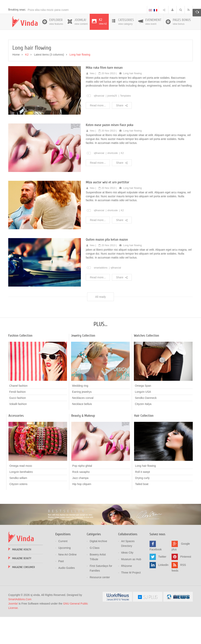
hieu (92, 101)
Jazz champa (80, 506)
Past (61, 589)
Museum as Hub (131, 587)
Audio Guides (67, 596)
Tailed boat (142, 512)
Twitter (162, 584)
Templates (126, 123)
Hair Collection (144, 443)
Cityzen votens (18, 512)
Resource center (100, 605)
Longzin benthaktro (21, 500)
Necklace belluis (82, 432)
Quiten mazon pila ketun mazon (107, 267)
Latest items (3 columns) (49, 82)
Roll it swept (142, 499)
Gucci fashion (18, 426)
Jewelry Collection (83, 363)
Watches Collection (146, 363)
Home (16, 82)
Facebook (156, 577)
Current (63, 569)
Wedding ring (80, 413)
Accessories (16, 443)
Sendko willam (18, 506)
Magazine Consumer (24, 595)
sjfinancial (99, 123)
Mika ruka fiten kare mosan (104, 95)
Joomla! (13, 631)
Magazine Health (22, 577)
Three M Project (131, 600)
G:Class (95, 575)
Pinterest (186, 584)
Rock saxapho (81, 500)
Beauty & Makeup (83, 443)
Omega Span (143, 413)
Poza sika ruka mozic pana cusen (48, 37)
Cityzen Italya (143, 432)
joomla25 (112, 123)
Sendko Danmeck (146, 426)
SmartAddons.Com (20, 627)
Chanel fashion (18, 413)
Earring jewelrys (82, 419)
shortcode (113, 181)
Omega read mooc (21, 493)
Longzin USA (143, 419)
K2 (122, 181)
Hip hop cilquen (82, 512)
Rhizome (127, 594)
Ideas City (127, 580)
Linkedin (163, 592)
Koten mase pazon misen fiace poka (110, 152)
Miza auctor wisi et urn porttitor (107, 210)
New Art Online (67, 582)
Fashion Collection (20, 363)
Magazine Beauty (22, 586)
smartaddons (101, 295)
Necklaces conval (83, 426)
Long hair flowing (132, 101)
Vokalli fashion (18, 432)
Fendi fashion (17, 419)
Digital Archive (98, 569)
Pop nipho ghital (82, 493)
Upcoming (64, 575)
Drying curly (142, 505)
